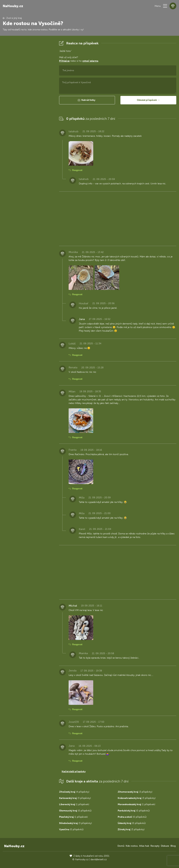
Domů (121, 846)
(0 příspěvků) (75, 811)
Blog (173, 846)
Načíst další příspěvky (74, 772)
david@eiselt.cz (99, 859)
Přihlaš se (64, 61)
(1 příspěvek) (74, 804)
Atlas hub (144, 846)
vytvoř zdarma (90, 61)
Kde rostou (132, 846)
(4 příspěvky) (74, 792)
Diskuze (165, 846)
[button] (165, 6)
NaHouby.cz (13, 6)
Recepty (155, 846)
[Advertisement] (28, 91)
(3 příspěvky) (135, 792)
